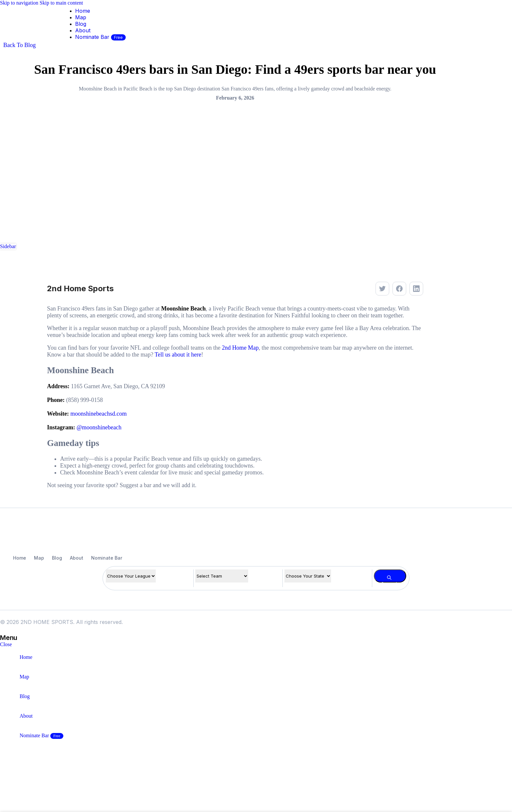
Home (20, 558)
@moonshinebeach (99, 427)
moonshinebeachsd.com (99, 414)
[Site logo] (18, 43)
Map (39, 558)
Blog (57, 558)
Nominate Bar (107, 558)
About (77, 558)
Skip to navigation (20, 3)
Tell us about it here (178, 355)
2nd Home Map (240, 348)
